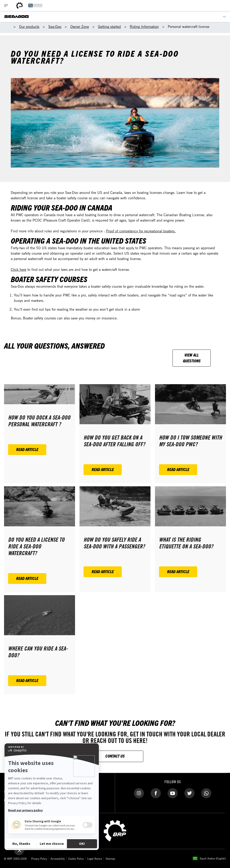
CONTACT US (115, 756)
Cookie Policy (76, 859)
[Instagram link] (139, 793)
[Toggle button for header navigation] (6, 6)
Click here (19, 269)
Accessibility (58, 859)
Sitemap (110, 859)
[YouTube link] (173, 793)
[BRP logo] (20, 6)
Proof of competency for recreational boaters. (141, 231)
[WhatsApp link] (206, 793)
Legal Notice (95, 859)
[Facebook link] (156, 793)
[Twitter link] (189, 793)
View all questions (192, 358)
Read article (27, 449)
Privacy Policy (39, 859)
